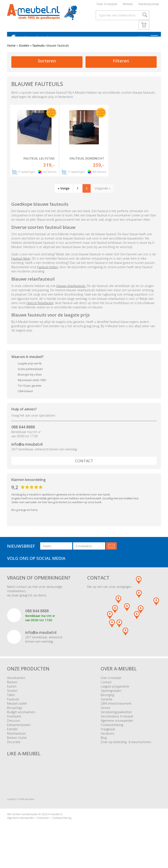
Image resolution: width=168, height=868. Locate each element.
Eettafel (12, 733)
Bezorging (107, 699)
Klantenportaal (149, 5)
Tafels (11, 699)
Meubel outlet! (17, 708)
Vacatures (108, 738)
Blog (104, 742)
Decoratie (14, 746)
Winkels (128, 5)
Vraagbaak (108, 733)
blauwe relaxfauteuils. (71, 290)
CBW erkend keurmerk (116, 708)
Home (11, 50)
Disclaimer (43, 822)
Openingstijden (111, 695)
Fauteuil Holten (48, 271)
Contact (84, 465)
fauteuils (38, 50)
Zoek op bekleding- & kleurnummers (126, 746)
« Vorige (64, 193)
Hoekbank (14, 721)
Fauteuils (13, 703)
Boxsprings (15, 712)
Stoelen (24, 50)
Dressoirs (14, 725)
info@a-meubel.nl (27, 448)
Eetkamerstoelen (19, 729)
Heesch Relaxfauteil (40, 307)
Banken (12, 686)
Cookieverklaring (112, 729)
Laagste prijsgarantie (115, 691)
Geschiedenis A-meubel (117, 721)
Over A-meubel (107, 5)
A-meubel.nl (55, 819)
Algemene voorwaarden (117, 725)
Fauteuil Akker (21, 263)
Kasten (12, 691)
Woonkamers (16, 682)
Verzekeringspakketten (116, 716)
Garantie (107, 703)
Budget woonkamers (21, 716)
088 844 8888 (23, 431)
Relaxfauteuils (16, 738)
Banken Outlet (17, 742)
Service (105, 712)
